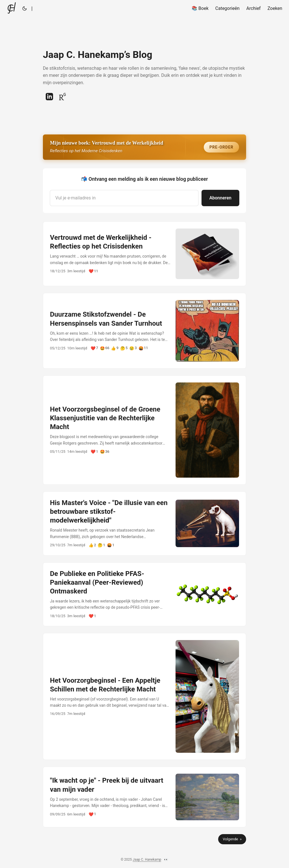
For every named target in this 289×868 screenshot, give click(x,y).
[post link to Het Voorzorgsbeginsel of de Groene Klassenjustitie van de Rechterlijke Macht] (144, 430)
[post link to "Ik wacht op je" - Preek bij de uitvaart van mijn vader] (144, 797)
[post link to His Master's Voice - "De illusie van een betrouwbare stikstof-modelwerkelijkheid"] (144, 524)
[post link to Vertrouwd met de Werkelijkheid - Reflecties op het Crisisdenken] (144, 254)
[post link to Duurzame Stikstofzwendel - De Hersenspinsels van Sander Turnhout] (144, 331)
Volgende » (232, 839)
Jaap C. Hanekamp (147, 860)
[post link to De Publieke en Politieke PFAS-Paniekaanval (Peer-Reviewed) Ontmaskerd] (144, 594)
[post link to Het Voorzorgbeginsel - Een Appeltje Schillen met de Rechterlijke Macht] (144, 696)
